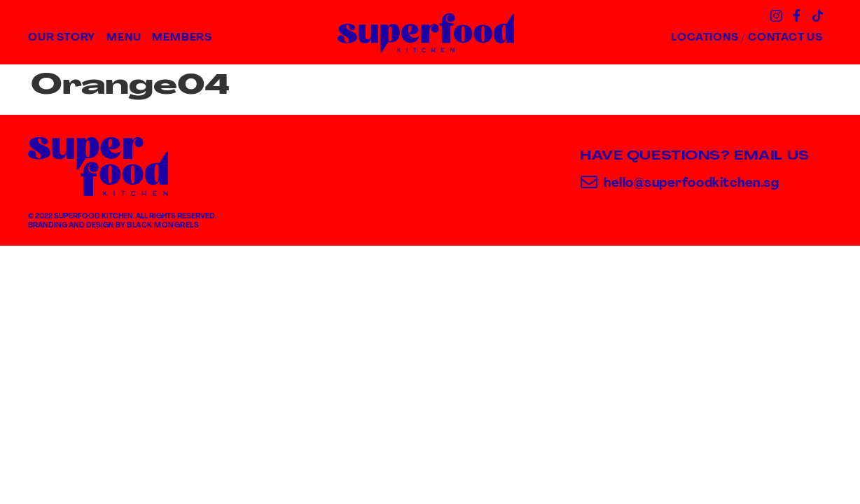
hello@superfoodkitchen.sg (692, 184)
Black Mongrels (163, 226)
